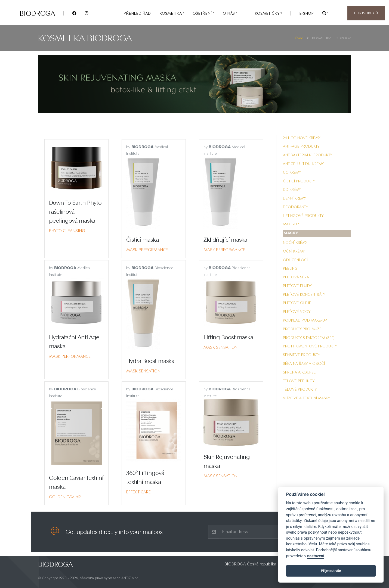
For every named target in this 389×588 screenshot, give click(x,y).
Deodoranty (295, 207)
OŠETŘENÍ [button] (203, 13)
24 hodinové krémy (302, 138)
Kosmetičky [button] (268, 13)
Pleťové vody (297, 312)
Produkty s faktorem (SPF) (309, 338)
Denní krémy (294, 198)
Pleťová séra (296, 277)
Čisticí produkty (299, 181)
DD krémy (292, 189)
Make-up (291, 224)
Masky (291, 233)
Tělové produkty (300, 389)
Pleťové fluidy (297, 286)
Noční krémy (295, 242)
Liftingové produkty (303, 216)
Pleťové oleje (297, 303)
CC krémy (292, 172)
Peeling (290, 268)
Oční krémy (294, 251)
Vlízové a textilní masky (306, 398)
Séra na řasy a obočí (304, 363)
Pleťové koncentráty (304, 294)
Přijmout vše (331, 571)
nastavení (316, 556)
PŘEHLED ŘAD (137, 13)
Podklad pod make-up (305, 320)
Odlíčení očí (295, 260)
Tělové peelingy (299, 381)
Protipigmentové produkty (310, 346)
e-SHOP (306, 13)
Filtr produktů (366, 13)
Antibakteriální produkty (308, 155)
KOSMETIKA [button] (171, 13)
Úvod (299, 38)
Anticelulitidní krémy (303, 164)
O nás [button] (229, 13)
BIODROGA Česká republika (250, 564)
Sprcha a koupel (299, 372)
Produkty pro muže (302, 329)
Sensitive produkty (301, 355)
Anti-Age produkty (301, 146)
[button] (325, 13)
